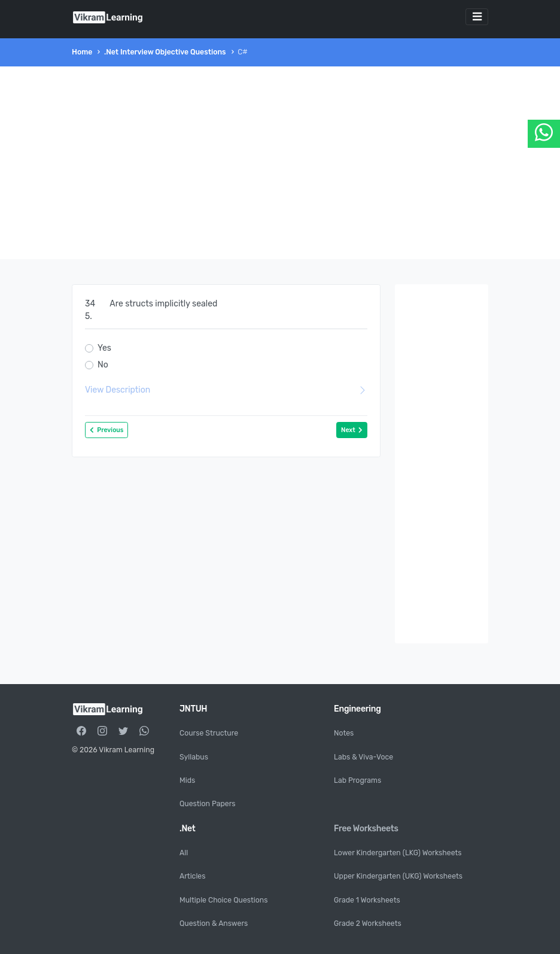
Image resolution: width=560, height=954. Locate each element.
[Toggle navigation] (477, 17)
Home (82, 52)
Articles (192, 876)
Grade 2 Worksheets (368, 923)
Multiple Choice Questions (223, 900)
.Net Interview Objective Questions (165, 52)
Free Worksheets (366, 829)
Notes (344, 733)
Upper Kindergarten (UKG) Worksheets (398, 876)
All (184, 853)
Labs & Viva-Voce (363, 757)
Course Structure (209, 733)
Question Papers (208, 804)
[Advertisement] (280, 163)
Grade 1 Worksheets (367, 900)
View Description (226, 390)
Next (352, 430)
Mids (187, 780)
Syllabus (194, 757)
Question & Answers (214, 923)
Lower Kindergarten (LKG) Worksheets (398, 853)
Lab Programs (357, 780)
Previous (106, 430)
